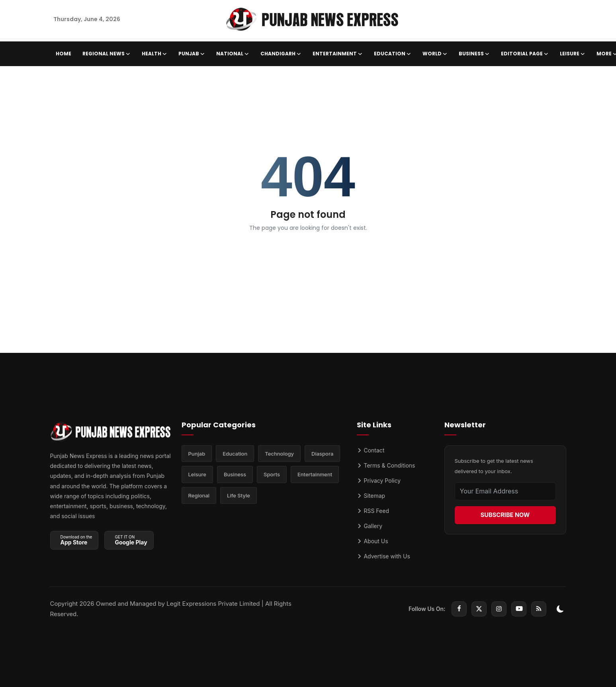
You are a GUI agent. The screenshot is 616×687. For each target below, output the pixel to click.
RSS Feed (373, 511)
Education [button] (393, 54)
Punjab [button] (192, 54)
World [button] (435, 54)
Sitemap (371, 496)
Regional (199, 497)
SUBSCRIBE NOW (505, 515)
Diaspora (322, 454)
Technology (279, 454)
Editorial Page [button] (525, 54)
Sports (272, 476)
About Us (373, 541)
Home (64, 54)
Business (235, 476)
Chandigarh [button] (281, 54)
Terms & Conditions (386, 465)
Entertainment (315, 476)
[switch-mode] (560, 609)
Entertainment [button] (338, 54)
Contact (371, 450)
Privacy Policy (379, 481)
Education (235, 454)
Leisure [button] (573, 54)
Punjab (197, 454)
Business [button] (474, 54)
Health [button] (154, 54)
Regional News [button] (107, 54)
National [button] (233, 54)
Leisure (198, 476)
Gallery (370, 526)
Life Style (239, 497)
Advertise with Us (383, 556)
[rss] (539, 609)
